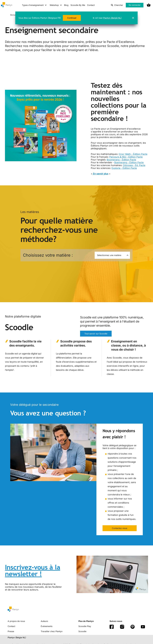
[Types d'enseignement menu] (34, 5)
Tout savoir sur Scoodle (96, 334)
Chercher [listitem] (117, 5)
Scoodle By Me (78, 5)
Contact (91, 5)
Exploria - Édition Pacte (124, 168)
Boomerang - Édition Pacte (121, 160)
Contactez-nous (120, 528)
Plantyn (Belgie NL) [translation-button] (17, 637)
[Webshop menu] (56, 5)
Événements (47, 626)
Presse (11, 631)
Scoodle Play (85, 626)
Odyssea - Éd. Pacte (134, 165)
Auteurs (44, 621)
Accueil (14, 15)
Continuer (72, 18)
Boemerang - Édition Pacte (129, 162)
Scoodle (82, 631)
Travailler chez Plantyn (52, 631)
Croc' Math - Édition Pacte (133, 154)
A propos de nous (16, 621)
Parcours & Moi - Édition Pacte (126, 157)
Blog (66, 5)
